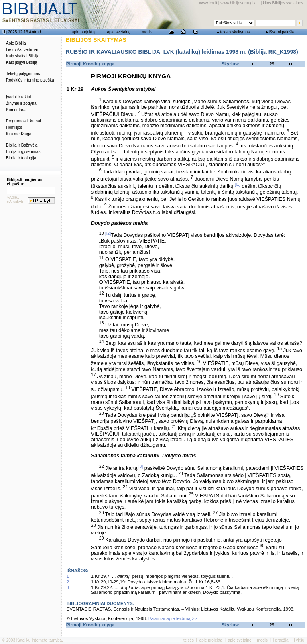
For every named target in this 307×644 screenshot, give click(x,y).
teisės (189, 640)
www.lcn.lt (208, 3)
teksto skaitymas (235, 32)
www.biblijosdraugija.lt (240, 3)
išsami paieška (283, 32)
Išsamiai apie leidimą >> (173, 618)
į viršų (299, 640)
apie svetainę (119, 32)
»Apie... (14, 197)
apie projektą (83, 32)
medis (147, 32)
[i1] (238, 184)
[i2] (108, 233)
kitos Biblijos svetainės (283, 3)
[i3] (140, 466)
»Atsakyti (15, 202)
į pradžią (281, 640)
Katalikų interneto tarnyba (39, 640)
